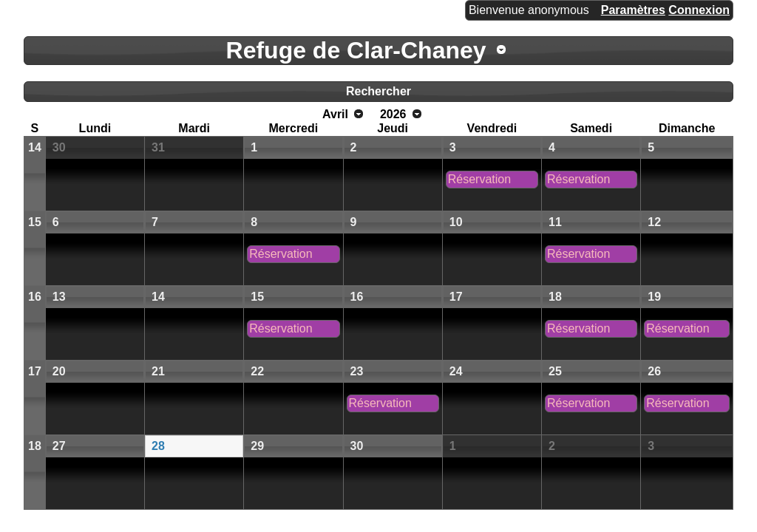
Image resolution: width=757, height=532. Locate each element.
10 (456, 222)
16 (35, 297)
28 (158, 446)
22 (257, 371)
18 (555, 297)
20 (59, 371)
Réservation (479, 179)
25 (555, 371)
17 (456, 297)
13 (59, 297)
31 (158, 147)
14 (35, 147)
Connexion (699, 10)
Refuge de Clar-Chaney (356, 50)
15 (35, 222)
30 (59, 147)
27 (59, 446)
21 (158, 371)
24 (456, 371)
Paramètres (633, 10)
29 (257, 446)
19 (654, 297)
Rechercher (378, 91)
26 (654, 371)
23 (357, 371)
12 (654, 222)
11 (555, 222)
